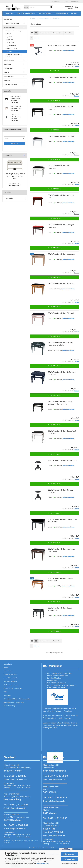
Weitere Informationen (69, 864)
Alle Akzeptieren (69, 854)
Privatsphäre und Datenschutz (13, 688)
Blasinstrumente (62, 14)
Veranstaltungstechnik (11, 85)
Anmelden (15, 143)
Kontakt (6, 667)
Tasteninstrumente (45, 14)
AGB (5, 692)
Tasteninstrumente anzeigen (14, 31)
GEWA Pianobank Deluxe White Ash (61, 313)
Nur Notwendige (69, 859)
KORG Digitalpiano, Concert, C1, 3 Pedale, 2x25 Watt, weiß (15, 176)
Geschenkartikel (9, 77)
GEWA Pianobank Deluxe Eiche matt (61, 284)
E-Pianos (8, 34)
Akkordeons (9, 40)
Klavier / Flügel (10, 43)
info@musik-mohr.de (18, 808)
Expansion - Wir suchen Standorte (14, 702)
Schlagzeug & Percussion (26, 14)
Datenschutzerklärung (43, 864)
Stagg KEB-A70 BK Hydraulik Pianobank (63, 45)
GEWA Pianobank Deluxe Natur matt (61, 254)
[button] (56, 2)
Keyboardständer (11, 46)
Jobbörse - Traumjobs (10, 681)
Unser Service (8, 671)
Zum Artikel (55, 71)
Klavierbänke (9, 52)
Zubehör (7, 72)
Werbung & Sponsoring (11, 685)
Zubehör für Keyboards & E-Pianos (14, 56)
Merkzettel (75, 2)
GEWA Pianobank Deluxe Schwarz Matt (62, 77)
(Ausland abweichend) (68, 51)
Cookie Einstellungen (10, 706)
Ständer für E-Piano (11, 49)
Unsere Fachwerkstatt (10, 674)
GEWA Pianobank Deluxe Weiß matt (61, 136)
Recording (7, 81)
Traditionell (7, 64)
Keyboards (9, 37)
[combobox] (45, 33)
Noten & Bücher (9, 68)
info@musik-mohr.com (18, 779)
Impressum (7, 695)
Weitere (74, 14)
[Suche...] (26, 7)
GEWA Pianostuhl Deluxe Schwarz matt (62, 461)
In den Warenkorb (55, 101)
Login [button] (66, 2)
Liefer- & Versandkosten (11, 678)
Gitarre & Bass (9, 14)
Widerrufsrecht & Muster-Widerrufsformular (17, 699)
